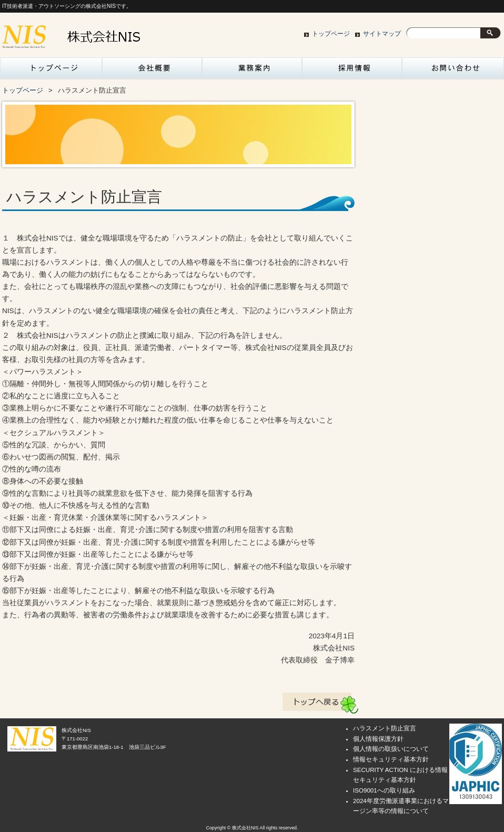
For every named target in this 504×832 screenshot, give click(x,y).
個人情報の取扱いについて (391, 749)
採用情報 (352, 71)
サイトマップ (382, 34)
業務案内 (252, 71)
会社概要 (152, 71)
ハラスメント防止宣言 (385, 728)
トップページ (331, 34)
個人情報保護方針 (378, 739)
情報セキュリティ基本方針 (391, 759)
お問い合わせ (452, 71)
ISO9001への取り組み (384, 790)
